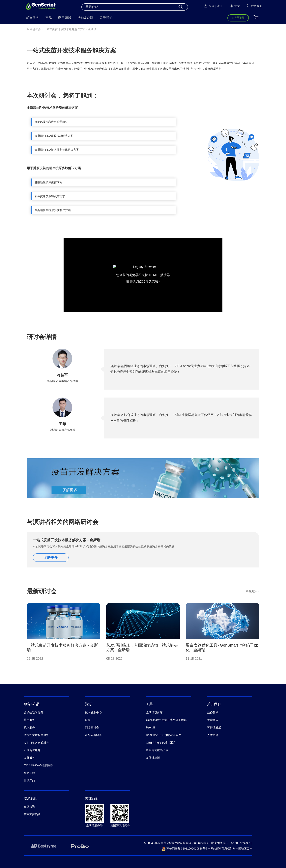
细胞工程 (29, 773)
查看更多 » (252, 591)
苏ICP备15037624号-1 (237, 843)
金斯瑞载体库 (154, 712)
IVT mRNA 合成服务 (36, 743)
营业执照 (216, 843)
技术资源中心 (93, 712)
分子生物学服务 (34, 712)
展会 (88, 720)
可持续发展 (214, 727)
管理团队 (213, 720)
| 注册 (219, 6)
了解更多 (51, 558)
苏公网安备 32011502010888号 (184, 849)
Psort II (150, 727)
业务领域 (213, 712)
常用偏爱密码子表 (157, 750)
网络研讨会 (34, 29)
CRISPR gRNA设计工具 (161, 743)
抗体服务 (29, 727)
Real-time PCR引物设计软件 (164, 735)
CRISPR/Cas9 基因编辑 (39, 765)
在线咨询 (29, 807)
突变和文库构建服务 (36, 735)
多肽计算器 (153, 758)
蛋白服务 (29, 720)
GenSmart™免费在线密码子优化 (166, 720)
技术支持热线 (32, 814)
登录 (209, 6)
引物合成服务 (32, 750)
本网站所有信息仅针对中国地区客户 (230, 849)
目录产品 (29, 780)
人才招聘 (213, 735)
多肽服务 (29, 758)
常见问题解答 (93, 735)
